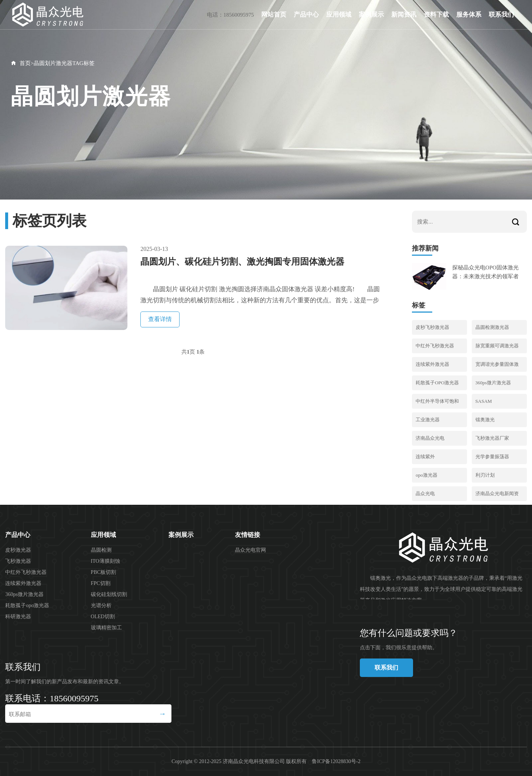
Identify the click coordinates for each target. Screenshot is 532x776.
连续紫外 (425, 457)
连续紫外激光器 (432, 364)
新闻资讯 (404, 15)
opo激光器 (427, 475)
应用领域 (339, 15)
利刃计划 (485, 475)
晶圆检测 (101, 550)
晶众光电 (425, 493)
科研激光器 (18, 617)
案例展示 (371, 15)
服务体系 (469, 15)
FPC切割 (101, 583)
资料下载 (436, 15)
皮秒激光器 (18, 550)
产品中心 (306, 15)
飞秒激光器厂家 (492, 438)
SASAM (484, 401)
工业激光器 (428, 420)
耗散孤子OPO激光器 (437, 383)
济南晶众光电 (430, 438)
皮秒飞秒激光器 (432, 327)
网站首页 (274, 15)
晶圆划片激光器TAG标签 (64, 63)
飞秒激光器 (18, 561)
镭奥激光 (485, 420)
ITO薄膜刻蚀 (105, 561)
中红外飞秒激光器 (435, 346)
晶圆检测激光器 (492, 327)
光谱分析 (101, 605)
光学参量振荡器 (492, 457)
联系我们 (501, 15)
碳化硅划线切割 (109, 594)
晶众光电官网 (250, 550)
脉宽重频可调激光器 (497, 346)
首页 (25, 63)
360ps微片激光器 (493, 383)
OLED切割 (103, 617)
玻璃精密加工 (106, 628)
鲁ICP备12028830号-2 (336, 761)
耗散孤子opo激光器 (27, 605)
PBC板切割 (103, 572)
